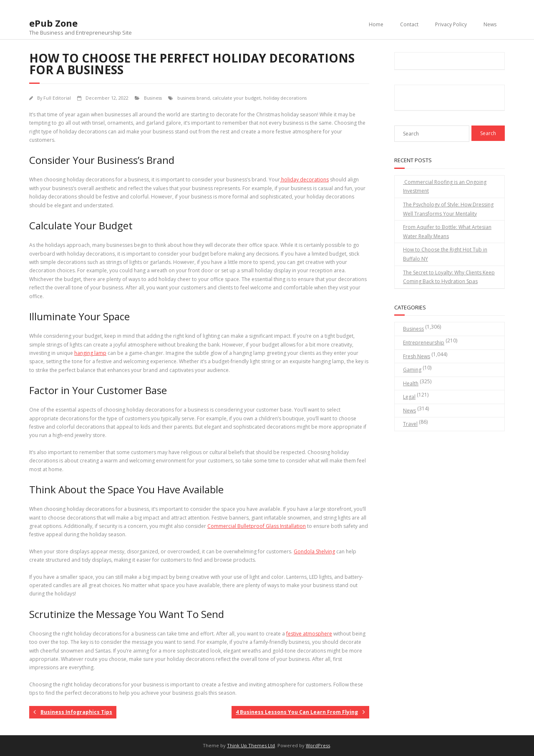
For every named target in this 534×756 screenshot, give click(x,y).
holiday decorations (285, 98)
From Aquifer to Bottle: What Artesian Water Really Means (447, 232)
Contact (409, 24)
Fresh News (417, 356)
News (490, 24)
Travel (410, 424)
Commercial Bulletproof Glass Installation (257, 526)
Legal (409, 397)
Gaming (412, 370)
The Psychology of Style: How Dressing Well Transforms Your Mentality (448, 209)
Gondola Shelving (314, 551)
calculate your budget (237, 98)
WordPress (318, 745)
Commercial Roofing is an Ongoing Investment (445, 187)
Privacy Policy (451, 24)
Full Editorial (57, 98)
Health (411, 383)
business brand (194, 98)
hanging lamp (90, 353)
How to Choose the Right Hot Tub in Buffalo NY (445, 254)
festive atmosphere (309, 634)
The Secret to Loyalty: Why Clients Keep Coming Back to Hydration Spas (449, 277)
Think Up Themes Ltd (251, 745)
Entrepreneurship (424, 343)
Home (376, 24)
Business (153, 98)
